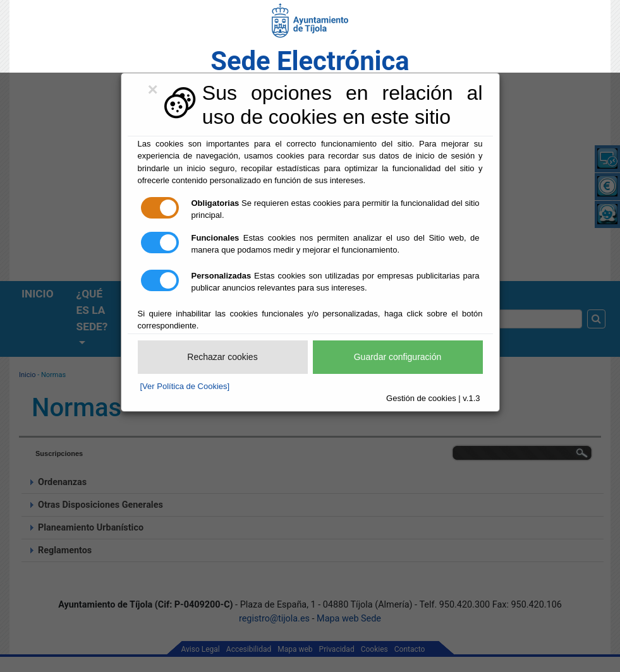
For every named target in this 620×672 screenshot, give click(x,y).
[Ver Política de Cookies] (185, 386)
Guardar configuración (398, 357)
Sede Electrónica (310, 61)
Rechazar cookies (222, 357)
